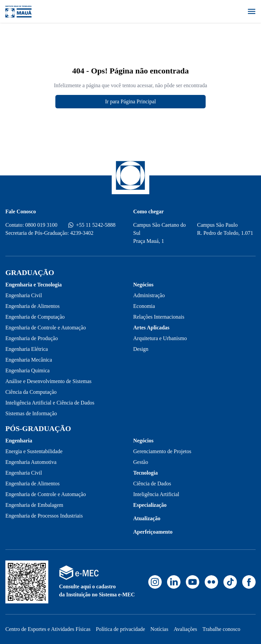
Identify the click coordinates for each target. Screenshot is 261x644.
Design (141, 349)
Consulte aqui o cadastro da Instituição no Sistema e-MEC (97, 591)
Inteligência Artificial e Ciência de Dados (50, 403)
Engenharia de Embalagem (34, 505)
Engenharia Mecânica (29, 360)
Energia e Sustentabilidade (34, 451)
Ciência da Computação (31, 392)
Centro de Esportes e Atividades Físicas (48, 629)
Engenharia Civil (24, 295)
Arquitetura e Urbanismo (160, 338)
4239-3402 (82, 233)
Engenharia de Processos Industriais (44, 516)
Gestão (141, 462)
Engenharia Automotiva (31, 462)
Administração (149, 295)
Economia (144, 306)
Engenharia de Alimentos (33, 306)
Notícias (159, 629)
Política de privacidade (121, 629)
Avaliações (186, 629)
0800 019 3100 (41, 225)
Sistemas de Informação (31, 413)
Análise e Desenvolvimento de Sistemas (48, 381)
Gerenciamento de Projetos (162, 451)
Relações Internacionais (159, 317)
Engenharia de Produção (32, 338)
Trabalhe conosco (222, 629)
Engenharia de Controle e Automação (46, 328)
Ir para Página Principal (130, 101)
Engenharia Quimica (28, 370)
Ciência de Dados (152, 484)
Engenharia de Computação (35, 317)
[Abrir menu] (252, 11)
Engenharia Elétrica (27, 349)
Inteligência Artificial (156, 494)
